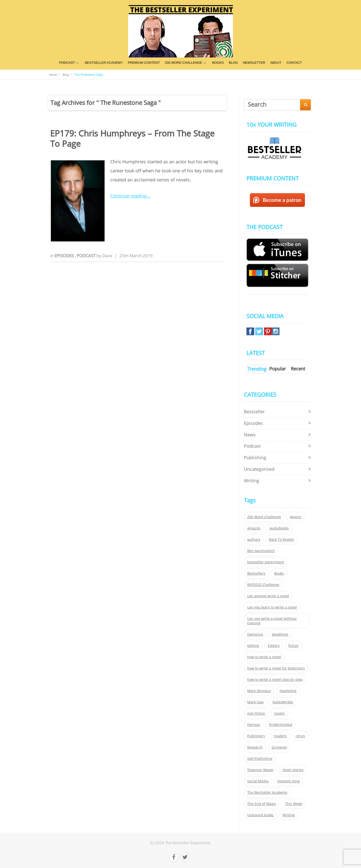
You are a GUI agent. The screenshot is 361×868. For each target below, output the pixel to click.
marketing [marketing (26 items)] (288, 691)
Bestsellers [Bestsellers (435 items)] (256, 573)
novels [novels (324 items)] (279, 713)
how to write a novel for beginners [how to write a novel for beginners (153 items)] (276, 668)
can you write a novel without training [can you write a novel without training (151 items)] (272, 621)
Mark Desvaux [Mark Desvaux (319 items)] (259, 691)
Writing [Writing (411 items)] (289, 815)
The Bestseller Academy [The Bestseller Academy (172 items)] (267, 792)
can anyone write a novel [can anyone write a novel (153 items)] (268, 596)
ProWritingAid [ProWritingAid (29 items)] (281, 725)
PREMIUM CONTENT (144, 63)
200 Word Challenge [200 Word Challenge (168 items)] (264, 517)
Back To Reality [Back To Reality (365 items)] (282, 540)
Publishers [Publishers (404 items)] (256, 736)
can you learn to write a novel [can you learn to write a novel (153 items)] (272, 607)
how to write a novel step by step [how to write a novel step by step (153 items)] (275, 680)
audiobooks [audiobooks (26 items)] (279, 528)
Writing (252, 481)
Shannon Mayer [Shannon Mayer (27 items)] (260, 770)
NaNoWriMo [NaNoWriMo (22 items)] (283, 702)
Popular (278, 369)
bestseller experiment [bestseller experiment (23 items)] (266, 562)
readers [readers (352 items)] (280, 736)
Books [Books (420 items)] (279, 573)
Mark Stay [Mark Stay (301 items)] (255, 702)
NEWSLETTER (254, 63)
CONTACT (294, 63)
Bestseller (254, 412)
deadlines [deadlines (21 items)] (280, 634)
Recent (298, 369)
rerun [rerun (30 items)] (300, 736)
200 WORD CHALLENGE (184, 63)
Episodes (65, 256)
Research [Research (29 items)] (255, 747)
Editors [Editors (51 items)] (274, 646)
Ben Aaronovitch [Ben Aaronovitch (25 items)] (261, 551)
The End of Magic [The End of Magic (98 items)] (262, 804)
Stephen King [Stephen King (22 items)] (289, 781)
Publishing (255, 457)
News (250, 435)
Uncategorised (259, 469)
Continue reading (128, 196)
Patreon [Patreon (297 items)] (254, 725)
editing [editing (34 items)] (253, 646)
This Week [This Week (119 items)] (294, 804)
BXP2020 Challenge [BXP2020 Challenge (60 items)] (263, 585)
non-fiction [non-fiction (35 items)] (256, 713)
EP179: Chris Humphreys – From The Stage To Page (132, 139)
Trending (257, 369)
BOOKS (218, 63)
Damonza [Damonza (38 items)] (255, 634)
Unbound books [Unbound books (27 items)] (260, 815)
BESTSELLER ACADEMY (104, 63)
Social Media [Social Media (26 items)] (258, 781)
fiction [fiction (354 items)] (293, 646)
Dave (107, 256)
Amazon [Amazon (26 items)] (254, 528)
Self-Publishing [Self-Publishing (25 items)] (260, 759)
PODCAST (67, 63)
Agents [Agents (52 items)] (296, 517)
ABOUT (276, 63)
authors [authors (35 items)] (254, 540)
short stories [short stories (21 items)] (293, 770)
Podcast (87, 256)
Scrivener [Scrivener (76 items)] (279, 747)
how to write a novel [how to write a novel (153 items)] (264, 657)
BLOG (233, 63)
